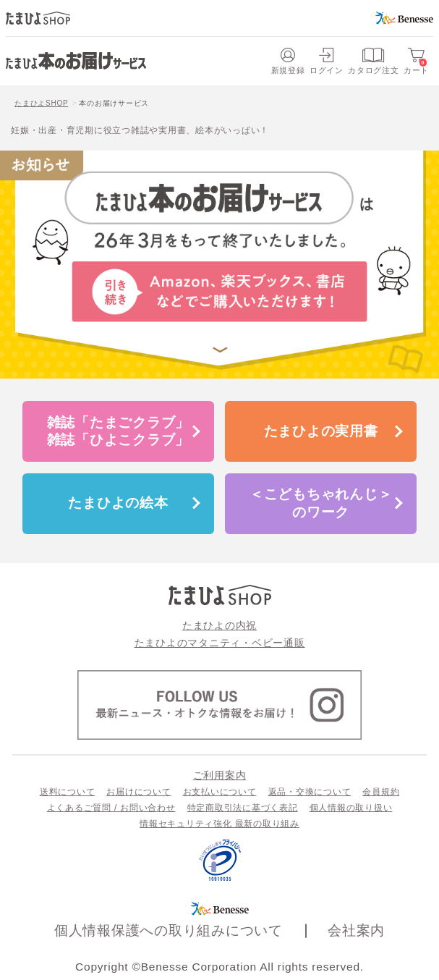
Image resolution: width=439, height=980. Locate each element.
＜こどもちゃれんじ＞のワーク (321, 503)
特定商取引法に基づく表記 (243, 808)
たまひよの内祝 (219, 625)
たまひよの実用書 (321, 431)
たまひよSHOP (41, 103)
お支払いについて (220, 792)
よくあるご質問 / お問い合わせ (111, 808)
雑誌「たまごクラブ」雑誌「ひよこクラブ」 (119, 431)
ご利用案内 (220, 775)
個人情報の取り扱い (351, 808)
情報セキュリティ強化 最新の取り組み (219, 824)
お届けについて (138, 792)
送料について (68, 792)
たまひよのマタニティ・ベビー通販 (220, 643)
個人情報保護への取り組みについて (169, 930)
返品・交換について (310, 792)
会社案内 (356, 930)
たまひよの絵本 (118, 503)
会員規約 (381, 792)
